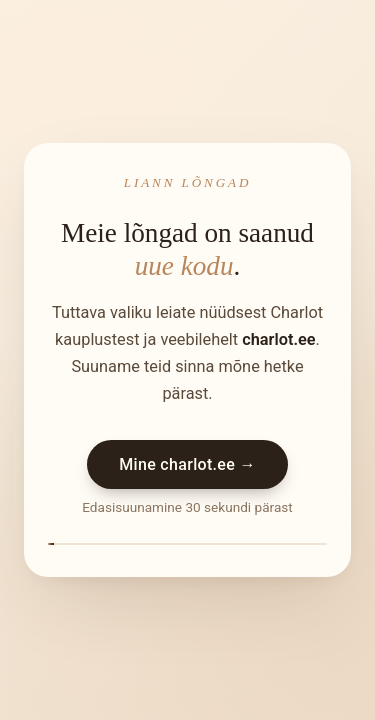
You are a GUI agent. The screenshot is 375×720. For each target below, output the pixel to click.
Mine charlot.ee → (187, 464)
